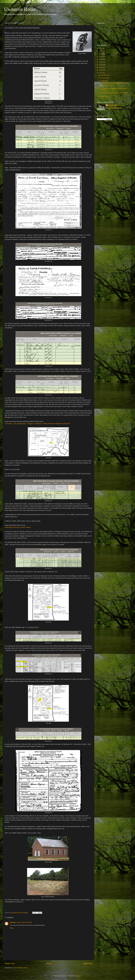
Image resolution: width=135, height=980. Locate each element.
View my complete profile (114, 108)
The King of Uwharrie (107, 86)
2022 (101, 59)
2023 (101, 57)
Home (49, 963)
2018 (101, 70)
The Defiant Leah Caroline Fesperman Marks (114, 83)
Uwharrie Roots (20, 9)
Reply (11, 928)
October (103, 81)
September (104, 96)
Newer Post (10, 963)
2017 (101, 73)
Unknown (13, 922)
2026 (101, 48)
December (104, 75)
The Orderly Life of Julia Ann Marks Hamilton (114, 93)
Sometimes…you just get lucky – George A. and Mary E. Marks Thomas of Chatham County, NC (37, 424)
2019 (101, 67)
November (104, 78)
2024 (101, 54)
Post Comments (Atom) (20, 968)
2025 (101, 51)
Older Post (88, 963)
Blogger (79, 976)
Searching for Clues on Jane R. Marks (18, 527)
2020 (101, 65)
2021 (101, 62)
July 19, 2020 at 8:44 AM (24, 922)
